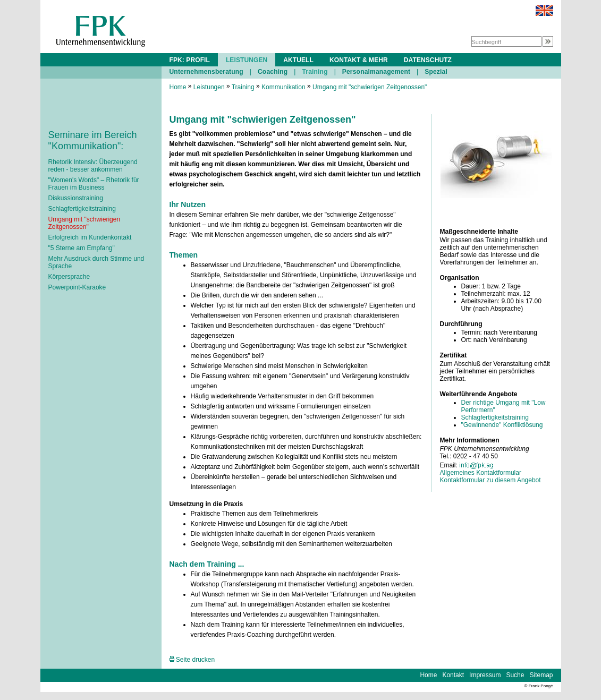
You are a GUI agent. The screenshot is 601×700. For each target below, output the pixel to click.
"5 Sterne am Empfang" (82, 248)
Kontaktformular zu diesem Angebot (490, 480)
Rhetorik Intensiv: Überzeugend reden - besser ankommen (93, 166)
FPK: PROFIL (190, 60)
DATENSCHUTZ (428, 60)
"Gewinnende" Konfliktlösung (502, 425)
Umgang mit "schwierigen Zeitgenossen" (84, 223)
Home (178, 87)
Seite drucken (192, 660)
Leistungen (209, 87)
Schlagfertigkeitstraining (82, 209)
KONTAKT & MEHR (359, 60)
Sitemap (541, 675)
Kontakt (453, 675)
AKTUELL (298, 60)
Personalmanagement (376, 72)
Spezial (436, 72)
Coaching (273, 72)
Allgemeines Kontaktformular (481, 473)
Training (315, 72)
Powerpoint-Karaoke (77, 287)
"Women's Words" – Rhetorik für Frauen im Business (94, 184)
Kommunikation (283, 87)
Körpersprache (69, 277)
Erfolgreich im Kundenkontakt (90, 237)
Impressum (485, 675)
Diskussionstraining (76, 198)
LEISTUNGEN (247, 60)
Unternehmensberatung (206, 72)
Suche (515, 675)
